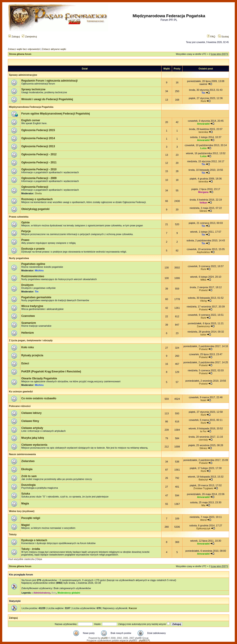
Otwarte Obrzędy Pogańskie (39, 378)
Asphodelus (203, 252)
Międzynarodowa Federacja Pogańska (31, 107)
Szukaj (223, 37)
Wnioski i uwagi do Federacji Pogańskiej (47, 99)
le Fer (203, 431)
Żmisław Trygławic (203, 488)
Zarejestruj (29, 37)
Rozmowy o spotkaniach (37, 199)
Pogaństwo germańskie (36, 297)
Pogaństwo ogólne (33, 264)
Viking (203, 301)
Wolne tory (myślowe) (22, 511)
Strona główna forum (20, 54)
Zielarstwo (28, 461)
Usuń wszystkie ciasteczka (21, 559)
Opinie (25, 223)
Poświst (203, 290)
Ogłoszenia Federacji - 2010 (39, 169)
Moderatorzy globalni (69, 593)
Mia (203, 505)
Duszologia (28, 485)
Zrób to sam (29, 476)
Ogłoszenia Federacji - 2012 (39, 154)
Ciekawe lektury (31, 413)
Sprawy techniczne (33, 89)
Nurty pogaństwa (19, 258)
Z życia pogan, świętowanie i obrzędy (31, 340)
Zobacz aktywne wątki (54, 49)
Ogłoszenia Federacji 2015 (38, 130)
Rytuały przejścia (32, 355)
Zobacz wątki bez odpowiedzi (24, 49)
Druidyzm (27, 285)
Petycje (26, 231)
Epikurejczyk (203, 528)
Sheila (38, 193)
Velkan (203, 203)
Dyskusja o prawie (33, 249)
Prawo (25, 240)
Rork (203, 101)
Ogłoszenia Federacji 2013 (38, 146)
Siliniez (203, 211)
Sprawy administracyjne (23, 75)
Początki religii (31, 518)
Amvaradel (203, 124)
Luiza (203, 148)
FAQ (211, 37)
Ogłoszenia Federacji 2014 (38, 138)
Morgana (203, 192)
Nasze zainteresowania (22, 454)
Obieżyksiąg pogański (35, 209)
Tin (203, 93)
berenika (203, 132)
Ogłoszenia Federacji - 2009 (39, 178)
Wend (204, 520)
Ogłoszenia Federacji (35, 187)
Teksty (13, 534)
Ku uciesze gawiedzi (21, 391)
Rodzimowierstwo (33, 276)
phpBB (104, 638)
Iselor (203, 335)
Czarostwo (28, 316)
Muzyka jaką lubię (33, 438)
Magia (25, 504)
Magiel (25, 525)
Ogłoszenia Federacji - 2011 (39, 162)
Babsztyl (203, 480)
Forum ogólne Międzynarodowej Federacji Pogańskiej (56, 114)
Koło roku (28, 347)
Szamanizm (29, 323)
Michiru (39, 270)
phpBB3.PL (145, 641)
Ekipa (39, 559)
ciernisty (203, 440)
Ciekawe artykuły (32, 428)
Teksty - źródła (31, 549)
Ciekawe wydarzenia (34, 445)
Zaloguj (14, 37)
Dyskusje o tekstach (34, 540)
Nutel (203, 400)
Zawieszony (203, 326)
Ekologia (27, 469)
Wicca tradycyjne (32, 306)
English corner (31, 120)
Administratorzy (42, 593)
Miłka (203, 280)
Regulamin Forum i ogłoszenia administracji (49, 81)
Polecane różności (20, 406)
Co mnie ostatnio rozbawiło (39, 398)
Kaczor (133, 608)
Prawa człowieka (19, 217)
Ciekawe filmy (30, 421)
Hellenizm (28, 333)
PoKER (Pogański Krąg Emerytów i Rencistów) (51, 372)
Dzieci (25, 363)
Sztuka (26, 494)
